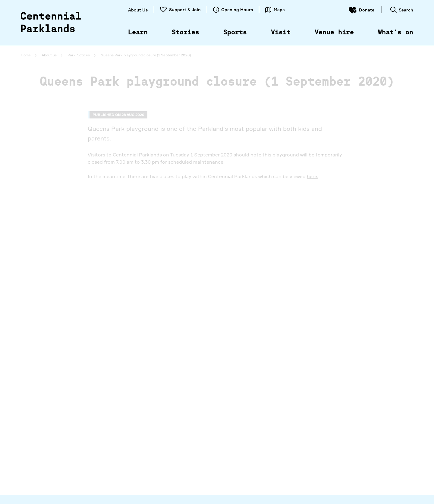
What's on (396, 33)
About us (49, 55)
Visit (281, 33)
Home (26, 55)
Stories (186, 33)
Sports (235, 33)
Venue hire (334, 33)
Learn (138, 33)
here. (313, 176)
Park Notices (79, 55)
